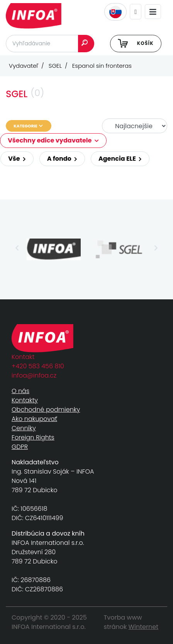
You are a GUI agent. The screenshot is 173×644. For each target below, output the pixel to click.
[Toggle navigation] (153, 12)
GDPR (20, 447)
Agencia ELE (120, 159)
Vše (17, 159)
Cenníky (24, 428)
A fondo (62, 159)
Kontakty (25, 400)
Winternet (144, 627)
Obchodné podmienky (46, 410)
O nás (20, 391)
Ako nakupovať (34, 419)
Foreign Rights (33, 437)
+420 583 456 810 (38, 366)
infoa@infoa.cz (34, 375)
